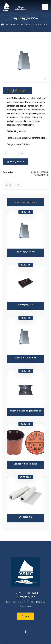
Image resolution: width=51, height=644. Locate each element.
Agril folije (35, 172)
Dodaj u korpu (17, 162)
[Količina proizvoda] (14, 154)
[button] (45, 7)
